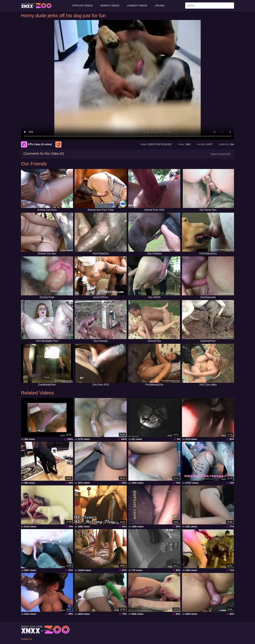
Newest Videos (110, 6)
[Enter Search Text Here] (210, 6)
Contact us (26, 639)
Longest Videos (137, 6)
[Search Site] (231, 6)
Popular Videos (82, 6)
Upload (160, 6)
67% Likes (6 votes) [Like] (37, 144)
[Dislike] (59, 144)
